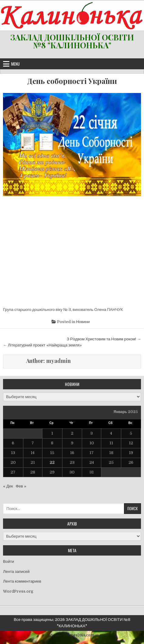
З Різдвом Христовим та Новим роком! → (104, 339)
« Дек (8, 486)
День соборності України (72, 81)
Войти (8, 561)
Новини (83, 322)
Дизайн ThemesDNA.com (72, 635)
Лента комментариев (22, 581)
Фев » (21, 486)
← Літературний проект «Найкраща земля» (42, 345)
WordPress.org (18, 591)
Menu (15, 64)
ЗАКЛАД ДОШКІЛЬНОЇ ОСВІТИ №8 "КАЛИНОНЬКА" (72, 41)
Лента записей (16, 572)
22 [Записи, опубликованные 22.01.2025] (52, 462)
